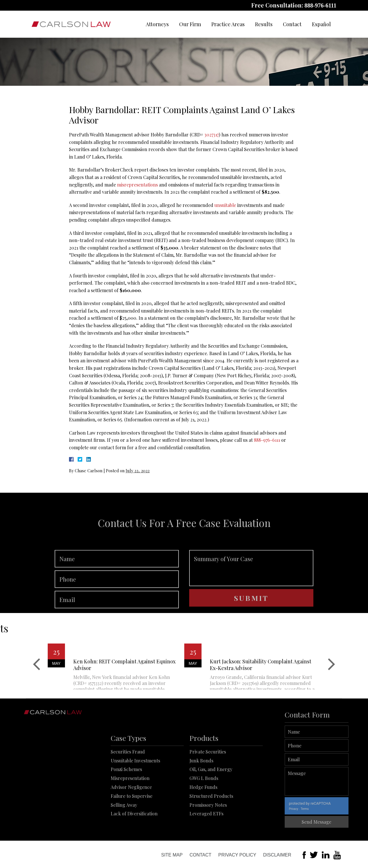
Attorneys (157, 24)
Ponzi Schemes (126, 791)
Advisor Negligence (131, 809)
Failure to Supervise (132, 817)
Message (332, 781)
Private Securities (208, 773)
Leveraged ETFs (206, 835)
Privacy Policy (237, 855)
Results (264, 24)
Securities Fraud (128, 773)
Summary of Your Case (251, 583)
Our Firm (190, 24)
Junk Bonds (201, 782)
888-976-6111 (320, 5)
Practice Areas (228, 24)
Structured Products (211, 817)
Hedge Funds (203, 809)
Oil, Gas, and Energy (211, 791)
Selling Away (124, 826)
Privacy (308, 809)
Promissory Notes (208, 826)
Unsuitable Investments (135, 782)
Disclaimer (277, 855)
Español (321, 24)
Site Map (172, 855)
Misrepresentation (130, 800)
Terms (320, 809)
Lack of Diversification (134, 835)
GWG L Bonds (204, 800)
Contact (292, 24)
